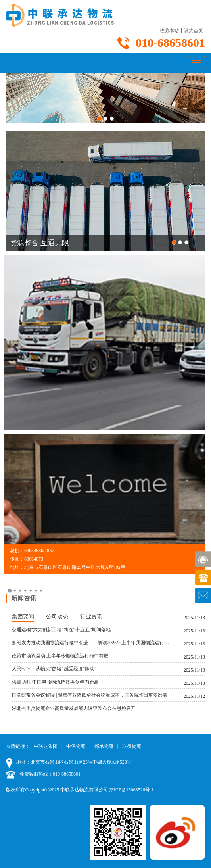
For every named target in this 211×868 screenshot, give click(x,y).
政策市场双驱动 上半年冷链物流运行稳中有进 (60, 656)
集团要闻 (23, 617)
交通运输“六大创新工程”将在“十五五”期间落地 (61, 630)
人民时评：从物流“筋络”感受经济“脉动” (54, 669)
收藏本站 (169, 31)
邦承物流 (104, 746)
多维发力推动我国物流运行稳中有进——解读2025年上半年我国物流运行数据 (91, 643)
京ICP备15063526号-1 (131, 790)
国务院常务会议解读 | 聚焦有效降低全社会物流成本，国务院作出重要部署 (90, 695)
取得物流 (132, 746)
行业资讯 (91, 617)
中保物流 (76, 746)
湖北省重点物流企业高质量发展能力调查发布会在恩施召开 (74, 708)
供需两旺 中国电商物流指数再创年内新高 (55, 682)
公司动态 (57, 617)
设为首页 (194, 31)
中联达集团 (46, 746)
